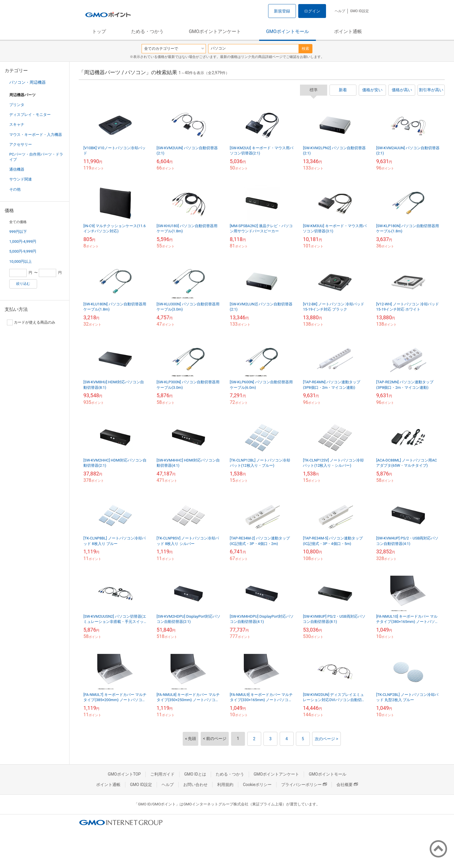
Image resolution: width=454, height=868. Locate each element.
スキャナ (17, 124)
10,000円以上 (21, 261)
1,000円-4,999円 (23, 241)
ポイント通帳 (348, 31)
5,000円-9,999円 (23, 251)
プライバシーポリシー (304, 785)
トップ (99, 31)
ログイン (312, 11)
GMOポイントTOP (124, 774)
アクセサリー (21, 144)
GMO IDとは (195, 774)
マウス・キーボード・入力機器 (36, 135)
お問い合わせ (195, 785)
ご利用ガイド (162, 774)
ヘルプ (340, 11)
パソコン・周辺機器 (28, 82)
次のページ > (326, 739)
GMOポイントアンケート (215, 31)
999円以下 (18, 232)
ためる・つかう (147, 31)
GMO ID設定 (359, 11)
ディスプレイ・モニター (30, 115)
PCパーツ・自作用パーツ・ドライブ (36, 157)
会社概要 (347, 785)
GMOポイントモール (288, 31)
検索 (305, 49)
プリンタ (17, 105)
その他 (15, 189)
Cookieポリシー (257, 785)
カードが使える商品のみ (31, 322)
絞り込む (23, 284)
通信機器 (17, 169)
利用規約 (225, 785)
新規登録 (282, 11)
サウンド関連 (21, 179)
